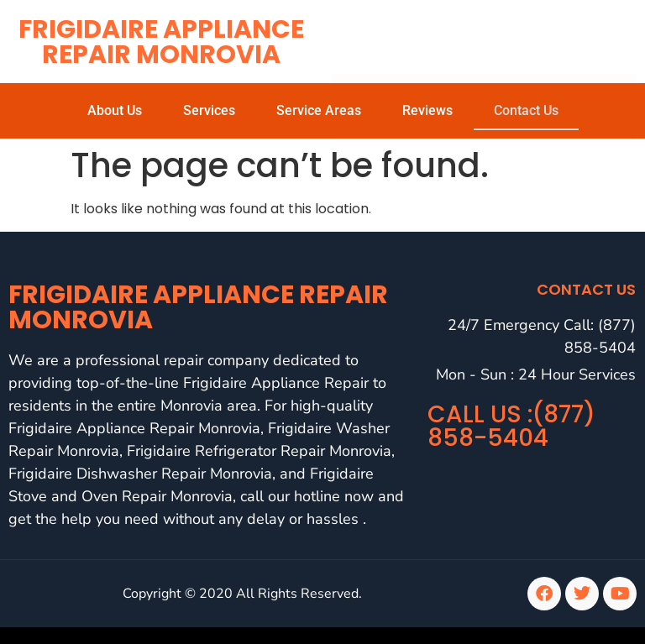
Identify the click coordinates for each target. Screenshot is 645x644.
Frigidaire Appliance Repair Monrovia (161, 42)
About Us (115, 110)
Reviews (427, 110)
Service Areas (319, 110)
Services (209, 110)
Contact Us (526, 110)
